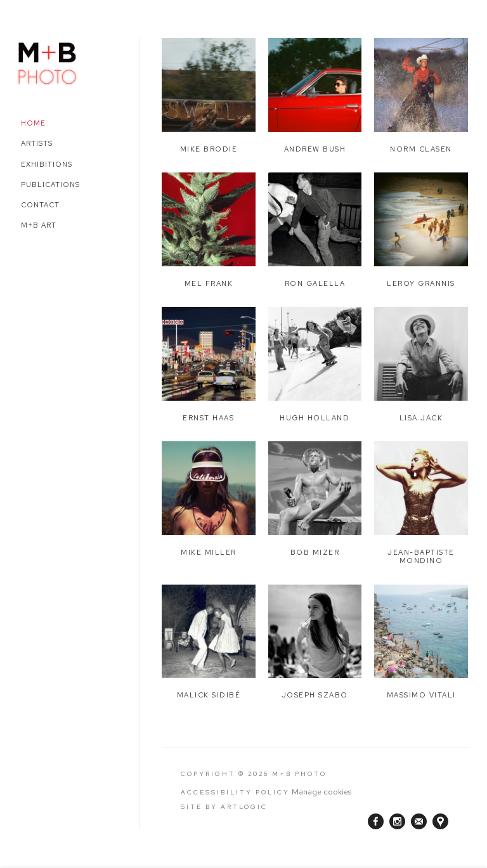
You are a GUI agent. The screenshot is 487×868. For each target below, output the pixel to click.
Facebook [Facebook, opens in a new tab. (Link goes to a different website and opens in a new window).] (376, 822)
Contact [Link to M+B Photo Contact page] (40, 205)
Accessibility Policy (235, 792)
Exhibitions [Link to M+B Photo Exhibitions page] (47, 164)
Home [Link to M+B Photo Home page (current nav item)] (33, 123)
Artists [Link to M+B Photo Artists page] (37, 143)
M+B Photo (48, 62)
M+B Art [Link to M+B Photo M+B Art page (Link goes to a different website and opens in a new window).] (39, 225)
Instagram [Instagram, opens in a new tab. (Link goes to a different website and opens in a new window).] (397, 822)
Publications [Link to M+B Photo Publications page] (50, 185)
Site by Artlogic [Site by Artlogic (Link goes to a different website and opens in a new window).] (224, 807)
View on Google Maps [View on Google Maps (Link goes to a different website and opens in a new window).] (440, 821)
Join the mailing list (419, 821)
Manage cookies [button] (321, 792)
